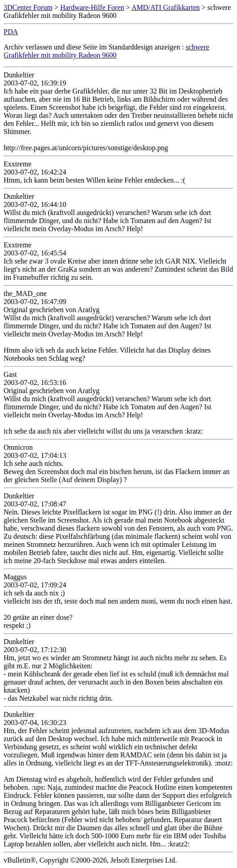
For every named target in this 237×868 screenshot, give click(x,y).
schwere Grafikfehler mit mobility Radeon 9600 (106, 51)
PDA (11, 32)
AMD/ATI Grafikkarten (166, 7)
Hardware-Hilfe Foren (92, 7)
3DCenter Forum (28, 7)
